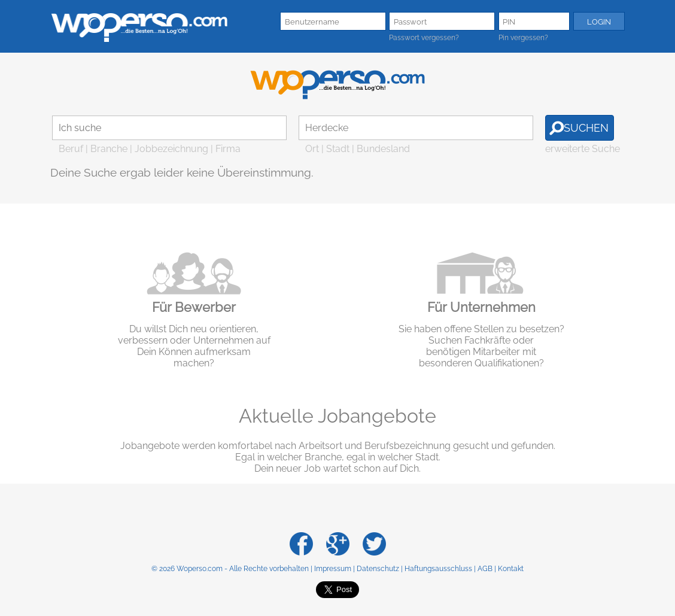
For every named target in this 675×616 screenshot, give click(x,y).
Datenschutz (378, 569)
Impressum (333, 569)
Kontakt (511, 569)
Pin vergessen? (523, 38)
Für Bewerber (194, 307)
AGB (485, 569)
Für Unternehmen (481, 307)
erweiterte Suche (583, 149)
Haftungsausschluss (438, 569)
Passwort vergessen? (424, 38)
